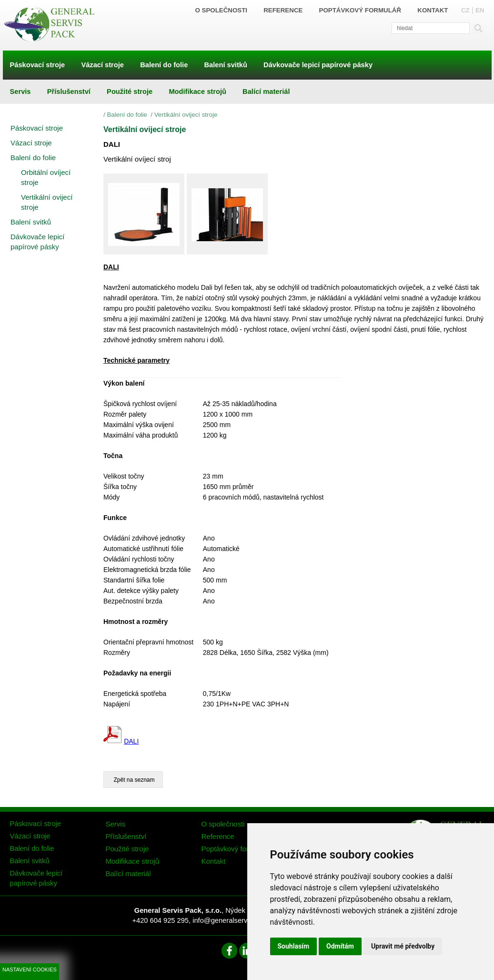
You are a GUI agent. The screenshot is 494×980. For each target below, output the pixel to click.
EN (480, 10)
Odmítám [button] (340, 946)
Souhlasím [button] (294, 946)
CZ (465, 10)
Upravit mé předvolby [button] (403, 946)
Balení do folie (128, 115)
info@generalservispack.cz (234, 920)
